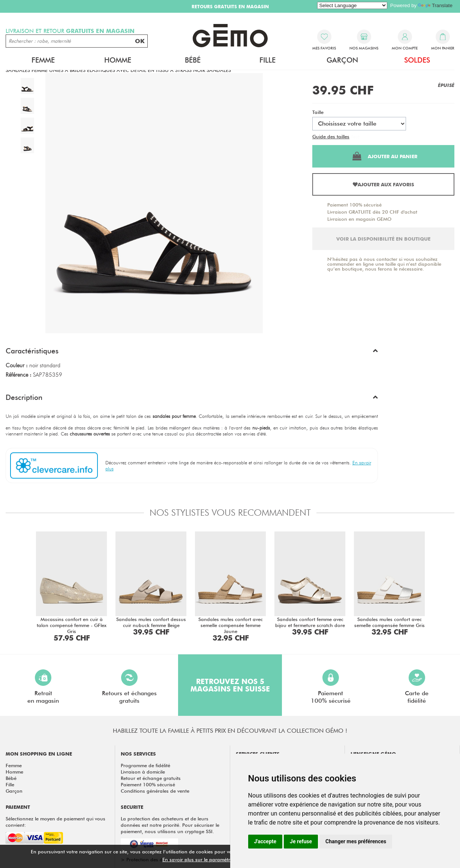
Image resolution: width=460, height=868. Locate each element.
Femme (43, 60)
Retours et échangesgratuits (129, 687)
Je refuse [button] (301, 841)
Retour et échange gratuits (151, 778)
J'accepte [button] (265, 841)
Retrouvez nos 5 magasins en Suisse (230, 685)
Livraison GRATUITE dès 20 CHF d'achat (372, 212)
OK (140, 41)
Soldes (417, 60)
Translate (435, 5)
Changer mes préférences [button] (356, 841)
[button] (192, 353)
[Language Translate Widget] (352, 5)
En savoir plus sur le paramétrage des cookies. (215, 859)
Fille (267, 60)
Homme (118, 60)
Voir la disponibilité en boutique (383, 239)
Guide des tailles (331, 136)
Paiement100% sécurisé (331, 687)
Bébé (193, 60)
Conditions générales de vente (155, 791)
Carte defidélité (417, 687)
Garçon (342, 60)
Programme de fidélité (145, 765)
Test (355, 136)
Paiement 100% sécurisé (354, 205)
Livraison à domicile (143, 772)
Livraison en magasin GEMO (359, 219)
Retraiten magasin (43, 687)
